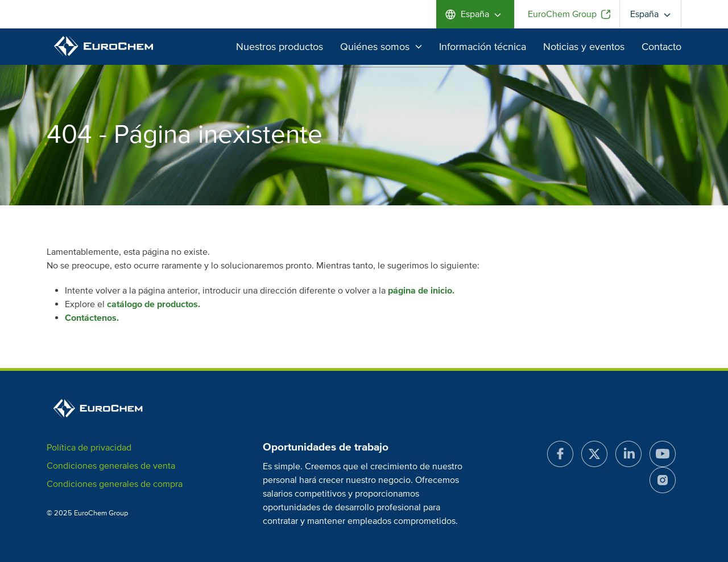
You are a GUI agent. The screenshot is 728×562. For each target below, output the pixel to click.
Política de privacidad (89, 448)
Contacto (661, 47)
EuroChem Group (562, 14)
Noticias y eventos (584, 47)
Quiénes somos (381, 47)
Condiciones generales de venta (111, 466)
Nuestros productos (280, 47)
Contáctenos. (92, 318)
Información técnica (483, 47)
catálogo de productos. (154, 304)
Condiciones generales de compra (115, 484)
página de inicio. (421, 291)
